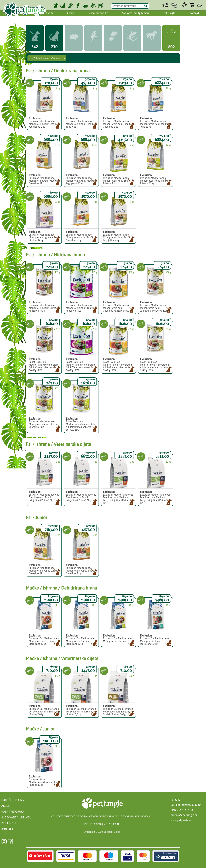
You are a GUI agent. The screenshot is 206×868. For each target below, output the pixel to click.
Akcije (70, 14)
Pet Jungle (169, 14)
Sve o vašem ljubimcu (136, 14)
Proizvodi (47, 14)
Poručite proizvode (16, 800)
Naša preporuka (98, 14)
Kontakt (194, 14)
